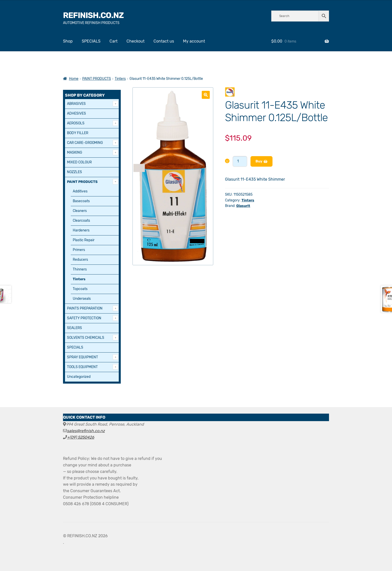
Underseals (82, 299)
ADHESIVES (76, 113)
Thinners (80, 269)
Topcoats (80, 289)
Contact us (164, 41)
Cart (113, 41)
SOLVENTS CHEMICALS (86, 338)
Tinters (120, 79)
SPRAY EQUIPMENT (82, 357)
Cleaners (80, 211)
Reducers (80, 260)
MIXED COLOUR (79, 162)
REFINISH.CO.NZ (93, 15)
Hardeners (81, 230)
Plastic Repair (84, 240)
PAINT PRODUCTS (97, 79)
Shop (68, 41)
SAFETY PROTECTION (84, 318)
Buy (259, 161)
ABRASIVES (76, 104)
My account (194, 41)
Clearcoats (81, 221)
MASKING (75, 153)
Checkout (135, 41)
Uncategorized (79, 377)
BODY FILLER (78, 133)
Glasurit (243, 206)
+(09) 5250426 (81, 437)
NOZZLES (74, 172)
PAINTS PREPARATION (85, 308)
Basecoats (81, 201)
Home (74, 79)
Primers (79, 250)
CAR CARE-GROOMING (85, 143)
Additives (80, 191)
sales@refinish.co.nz (86, 431)
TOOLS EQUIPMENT (82, 367)
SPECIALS (91, 41)
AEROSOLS (76, 123)
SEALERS (74, 328)
